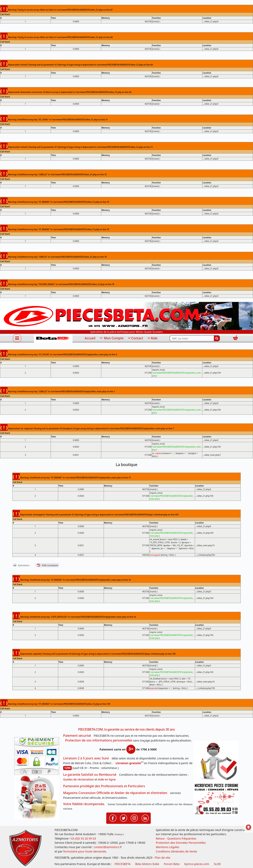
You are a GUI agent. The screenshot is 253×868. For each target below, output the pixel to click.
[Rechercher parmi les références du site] (192, 338)
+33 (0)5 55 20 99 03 (83, 838)
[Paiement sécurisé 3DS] (37, 756)
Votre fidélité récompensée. (84, 804)
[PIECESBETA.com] (53, 338)
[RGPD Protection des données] (216, 761)
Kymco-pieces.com (197, 864)
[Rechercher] (217, 338)
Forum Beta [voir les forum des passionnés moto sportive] (172, 864)
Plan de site (162, 858)
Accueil (90, 338)
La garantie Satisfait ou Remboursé (90, 775)
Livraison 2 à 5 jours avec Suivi (86, 758)
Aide (152, 338)
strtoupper (155, 555)
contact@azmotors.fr (108, 847)
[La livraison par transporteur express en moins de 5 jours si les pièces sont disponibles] (37, 797)
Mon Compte (111, 338)
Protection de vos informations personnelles (99, 740)
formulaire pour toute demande (84, 851)
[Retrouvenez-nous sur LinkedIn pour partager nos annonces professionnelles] (145, 818)
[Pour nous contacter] (216, 799)
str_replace (157, 453)
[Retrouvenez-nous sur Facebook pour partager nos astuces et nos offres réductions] (113, 818)
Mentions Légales (168, 847)
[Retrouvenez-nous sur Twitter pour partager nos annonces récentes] (124, 818)
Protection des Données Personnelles (181, 843)
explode (153, 688)
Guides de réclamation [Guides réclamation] (79, 779)
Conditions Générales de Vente (176, 851)
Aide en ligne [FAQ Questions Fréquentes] (107, 779)
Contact (135, 338)
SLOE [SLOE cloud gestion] (217, 864)
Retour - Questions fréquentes (176, 838)
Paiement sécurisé (77, 736)
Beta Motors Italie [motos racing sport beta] (147, 864)
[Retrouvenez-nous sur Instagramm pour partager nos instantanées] (134, 818)
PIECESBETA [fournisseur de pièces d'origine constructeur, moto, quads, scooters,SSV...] (123, 864)
